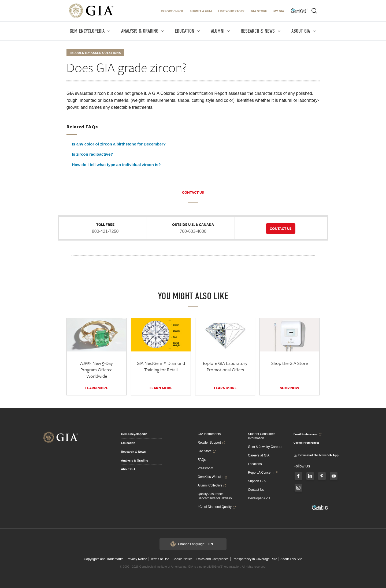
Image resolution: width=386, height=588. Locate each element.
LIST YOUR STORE (231, 11)
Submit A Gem (201, 11)
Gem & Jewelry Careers (265, 447)
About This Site (291, 559)
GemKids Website (213, 477)
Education (128, 443)
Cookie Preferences (306, 443)
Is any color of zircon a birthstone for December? (119, 144)
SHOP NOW (289, 388)
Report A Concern (263, 473)
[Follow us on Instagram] (298, 488)
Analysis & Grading (134, 460)
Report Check (172, 11)
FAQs (202, 460)
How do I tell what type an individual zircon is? (116, 165)
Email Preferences (308, 434)
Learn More (97, 388)
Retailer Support (211, 443)
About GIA (128, 469)
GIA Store (259, 11)
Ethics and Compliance (212, 559)
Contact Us (256, 490)
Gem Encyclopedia (134, 434)
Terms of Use (160, 559)
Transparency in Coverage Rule (255, 559)
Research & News (133, 452)
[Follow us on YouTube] (334, 476)
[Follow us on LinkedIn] (310, 476)
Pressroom (205, 468)
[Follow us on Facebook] (298, 476)
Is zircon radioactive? (92, 154)
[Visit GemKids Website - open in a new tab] (320, 507)
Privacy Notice (137, 559)
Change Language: (192, 544)
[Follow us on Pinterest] (322, 476)
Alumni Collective (212, 485)
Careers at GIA (259, 455)
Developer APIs (259, 498)
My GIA (279, 11)
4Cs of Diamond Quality (217, 507)
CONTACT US (193, 192)
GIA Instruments (209, 434)
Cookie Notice (183, 559)
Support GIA (257, 481)
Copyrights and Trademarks (104, 559)
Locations (255, 464)
